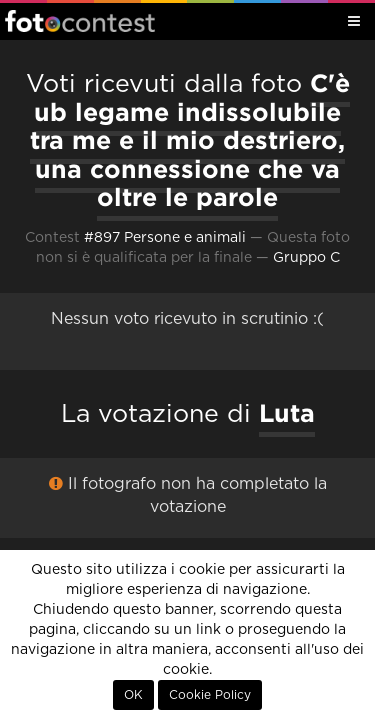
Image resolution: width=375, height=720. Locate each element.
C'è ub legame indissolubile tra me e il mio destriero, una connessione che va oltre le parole (190, 140)
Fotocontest (80, 21)
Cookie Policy (210, 695)
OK (133, 695)
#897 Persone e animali (165, 238)
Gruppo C (306, 258)
